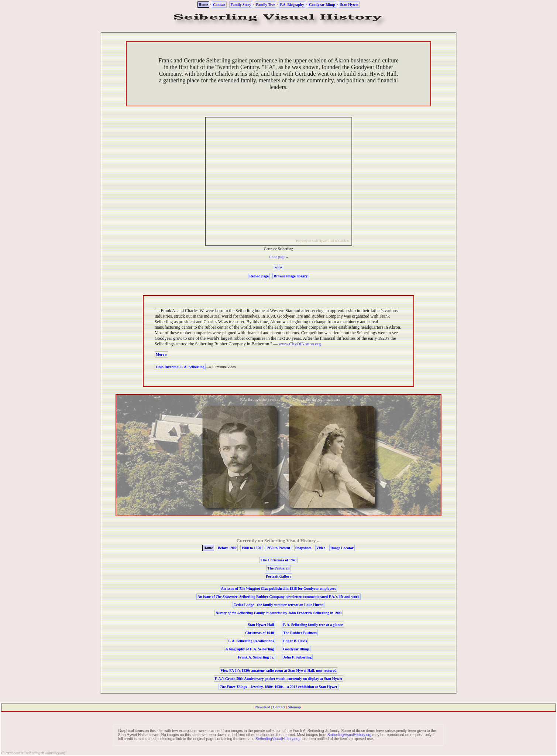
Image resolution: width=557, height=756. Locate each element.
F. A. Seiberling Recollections (251, 641)
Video (321, 548)
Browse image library (290, 276)
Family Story (241, 5)
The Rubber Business (300, 633)
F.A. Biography (292, 5)
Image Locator (342, 548)
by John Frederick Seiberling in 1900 (279, 613)
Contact (219, 5)
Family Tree (266, 5)
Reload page (259, 276)
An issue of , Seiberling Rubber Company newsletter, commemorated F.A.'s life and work (278, 597)
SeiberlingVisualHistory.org (349, 735)
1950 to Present (278, 548)
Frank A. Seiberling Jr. (256, 657)
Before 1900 (227, 548)
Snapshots (303, 548)
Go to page (277, 257)
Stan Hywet (349, 5)
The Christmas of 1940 (278, 560)
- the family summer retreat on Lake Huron (279, 605)
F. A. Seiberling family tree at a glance (313, 625)
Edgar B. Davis (295, 641)
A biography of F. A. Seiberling (250, 649)
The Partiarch (278, 568)
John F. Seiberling (297, 657)
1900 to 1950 (251, 548)
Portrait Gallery (278, 576)
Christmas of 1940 (259, 633)
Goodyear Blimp (322, 5)
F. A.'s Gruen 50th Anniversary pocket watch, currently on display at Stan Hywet (279, 679)
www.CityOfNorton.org (300, 344)
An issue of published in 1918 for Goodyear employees (279, 589)
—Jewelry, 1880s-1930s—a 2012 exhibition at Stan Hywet (278, 687)
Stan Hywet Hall (261, 625)
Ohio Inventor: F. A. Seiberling (180, 367)
